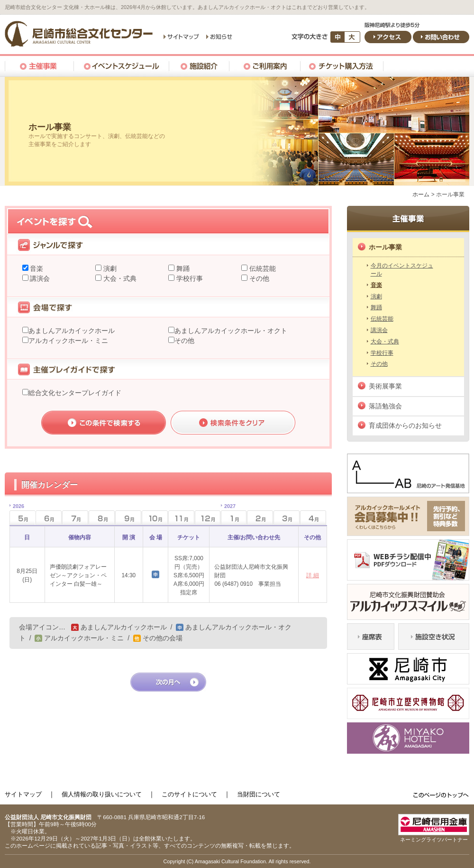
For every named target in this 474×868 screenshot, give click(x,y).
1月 (228, 515)
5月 (17, 515)
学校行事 (189, 278)
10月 (155, 518)
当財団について (259, 794)
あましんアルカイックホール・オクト (231, 331)
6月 (49, 518)
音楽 (36, 268)
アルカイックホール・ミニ (68, 341)
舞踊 (182, 268)
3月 (287, 518)
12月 (208, 518)
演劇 (109, 268)
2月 (260, 518)
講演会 (39, 278)
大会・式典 (119, 278)
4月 (313, 518)
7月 (75, 518)
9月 (128, 518)
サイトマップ (23, 794)
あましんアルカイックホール (72, 331)
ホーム (421, 194)
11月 (181, 518)
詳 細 (313, 575)
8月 (102, 518)
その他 (258, 278)
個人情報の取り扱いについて (102, 794)
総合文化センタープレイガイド (75, 393)
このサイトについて (189, 794)
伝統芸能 (262, 268)
